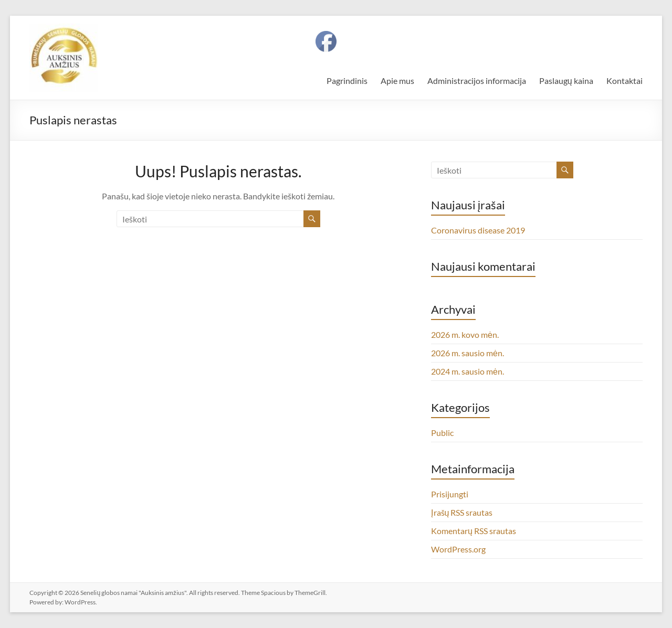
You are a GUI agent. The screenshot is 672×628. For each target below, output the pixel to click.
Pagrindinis (347, 81)
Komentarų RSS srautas (474, 531)
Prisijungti (450, 494)
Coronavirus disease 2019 (478, 230)
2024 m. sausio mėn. (468, 371)
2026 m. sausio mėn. (468, 353)
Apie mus (397, 81)
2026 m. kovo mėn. (465, 334)
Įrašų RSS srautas (462, 512)
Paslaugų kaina (566, 81)
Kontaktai (624, 81)
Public (442, 433)
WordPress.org (458, 549)
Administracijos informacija (477, 81)
